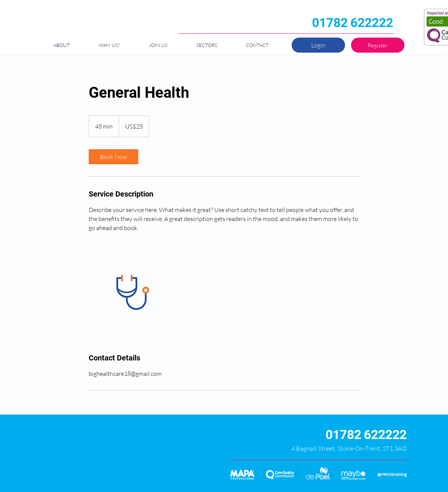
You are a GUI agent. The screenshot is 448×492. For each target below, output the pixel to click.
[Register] (378, 45)
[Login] (318, 45)
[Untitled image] (132, 292)
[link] (114, 157)
